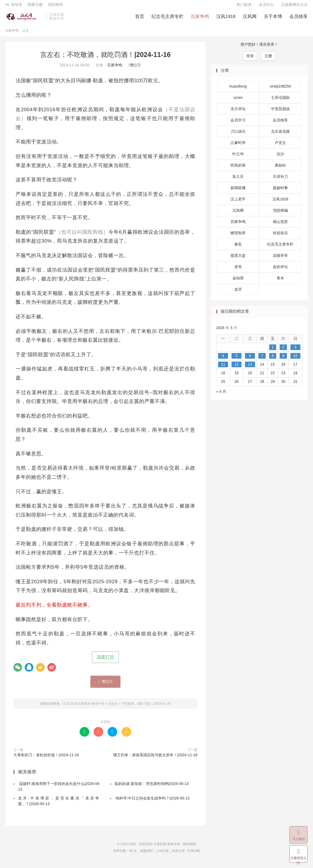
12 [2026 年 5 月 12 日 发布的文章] (237, 368)
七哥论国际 (280, 102)
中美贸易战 (280, 113)
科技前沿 (280, 237)
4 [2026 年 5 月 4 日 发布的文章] (223, 360)
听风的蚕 (238, 170)
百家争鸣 (200, 19)
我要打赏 (105, 661)
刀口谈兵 (238, 136)
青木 (280, 282)
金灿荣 (238, 282)
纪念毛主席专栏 (167, 19)
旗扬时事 (280, 192)
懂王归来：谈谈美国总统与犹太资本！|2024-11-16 (155, 759)
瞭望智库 (238, 237)
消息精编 (280, 215)
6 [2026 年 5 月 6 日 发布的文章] (250, 360)
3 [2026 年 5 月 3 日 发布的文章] (296, 351)
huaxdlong (238, 91)
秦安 (238, 248)
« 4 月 (221, 395)
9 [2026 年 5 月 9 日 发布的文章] (283, 360)
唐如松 (280, 170)
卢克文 (280, 147)
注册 (268, 60)
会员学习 (238, 124)
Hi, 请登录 (14, 7)
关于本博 (273, 19)
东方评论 (238, 113)
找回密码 (55, 7)
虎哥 (238, 271)
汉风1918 (226, 19)
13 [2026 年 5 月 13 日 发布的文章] (250, 368)
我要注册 (35, 7)
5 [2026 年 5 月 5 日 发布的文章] (237, 360)
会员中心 (266, 7)
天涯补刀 (280, 181)
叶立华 (238, 158)
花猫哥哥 (280, 260)
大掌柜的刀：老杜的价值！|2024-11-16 (46, 759)
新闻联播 (238, 192)
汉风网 (250, 19)
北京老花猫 (280, 136)
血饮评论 (280, 271)
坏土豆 (238, 181)
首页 (140, 19)
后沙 (280, 158)
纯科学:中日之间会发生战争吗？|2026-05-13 (152, 802)
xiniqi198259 (280, 91)
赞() (134, 69)
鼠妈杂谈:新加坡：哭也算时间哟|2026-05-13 (152, 788)
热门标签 (244, 7)
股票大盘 (238, 260)
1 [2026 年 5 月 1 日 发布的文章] (273, 351)
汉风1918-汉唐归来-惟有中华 (24, 19)
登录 (250, 60)
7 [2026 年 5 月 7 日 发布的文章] (262, 360)
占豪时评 (238, 147)
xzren (238, 102)
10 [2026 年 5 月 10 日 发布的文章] (296, 360)
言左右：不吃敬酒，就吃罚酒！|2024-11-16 (106, 59)
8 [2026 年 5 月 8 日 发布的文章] (273, 360)
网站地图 (189, 848)
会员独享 (298, 19)
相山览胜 (280, 226)
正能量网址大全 (294, 7)
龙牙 (238, 294)
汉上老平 (238, 203)
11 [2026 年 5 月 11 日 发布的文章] (223, 368)
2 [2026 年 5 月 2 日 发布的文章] (283, 351)
